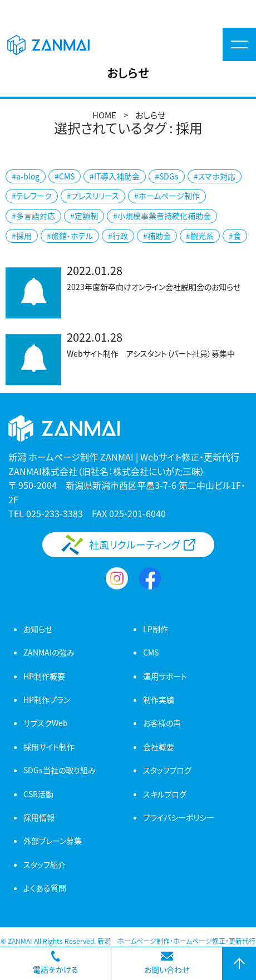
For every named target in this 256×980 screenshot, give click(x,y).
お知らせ (38, 629)
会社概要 (159, 747)
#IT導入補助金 (115, 176)
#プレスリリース (93, 196)
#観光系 (200, 236)
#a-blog (26, 176)
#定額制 (84, 216)
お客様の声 (162, 723)
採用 (189, 127)
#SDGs (167, 176)
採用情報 (39, 817)
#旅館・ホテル (70, 236)
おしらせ (150, 115)
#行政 (118, 236)
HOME (104, 115)
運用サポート (165, 676)
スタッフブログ (167, 770)
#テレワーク (32, 196)
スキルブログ (165, 794)
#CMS (65, 176)
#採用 (22, 236)
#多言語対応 (33, 216)
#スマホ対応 (215, 176)
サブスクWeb (46, 723)
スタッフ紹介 (45, 864)
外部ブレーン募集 (53, 841)
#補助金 (157, 236)
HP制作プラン (47, 699)
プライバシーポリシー (179, 817)
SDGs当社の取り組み (60, 770)
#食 (235, 236)
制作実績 (159, 699)
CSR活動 (38, 794)
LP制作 (156, 629)
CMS (151, 652)
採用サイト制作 (49, 747)
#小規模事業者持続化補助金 (162, 216)
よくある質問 (45, 888)
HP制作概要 (44, 676)
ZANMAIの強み (49, 652)
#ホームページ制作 (167, 196)
